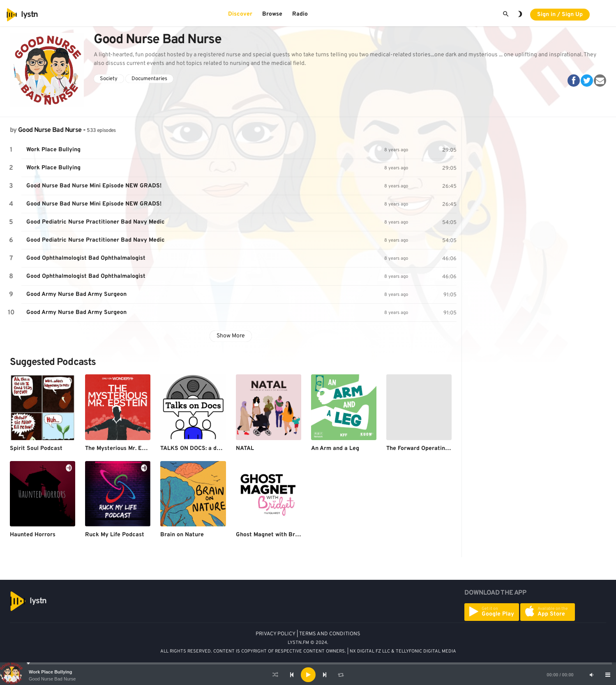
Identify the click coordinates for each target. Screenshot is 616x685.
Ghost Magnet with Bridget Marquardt (287, 535)
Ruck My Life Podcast (115, 535)
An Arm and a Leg (335, 449)
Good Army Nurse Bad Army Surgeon (76, 294)
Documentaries (149, 79)
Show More (231, 336)
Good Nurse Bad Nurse (52, 679)
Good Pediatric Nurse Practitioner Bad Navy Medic (96, 222)
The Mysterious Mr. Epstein (122, 449)
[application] (308, 675)
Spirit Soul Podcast (36, 449)
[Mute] (591, 675)
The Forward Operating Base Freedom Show (445, 449)
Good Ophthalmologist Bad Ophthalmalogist (86, 258)
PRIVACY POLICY (276, 634)
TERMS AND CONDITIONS (330, 634)
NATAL (245, 449)
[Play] (308, 675)
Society (109, 79)
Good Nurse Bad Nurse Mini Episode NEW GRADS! (94, 186)
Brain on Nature (182, 535)
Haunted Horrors (33, 535)
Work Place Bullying (51, 672)
